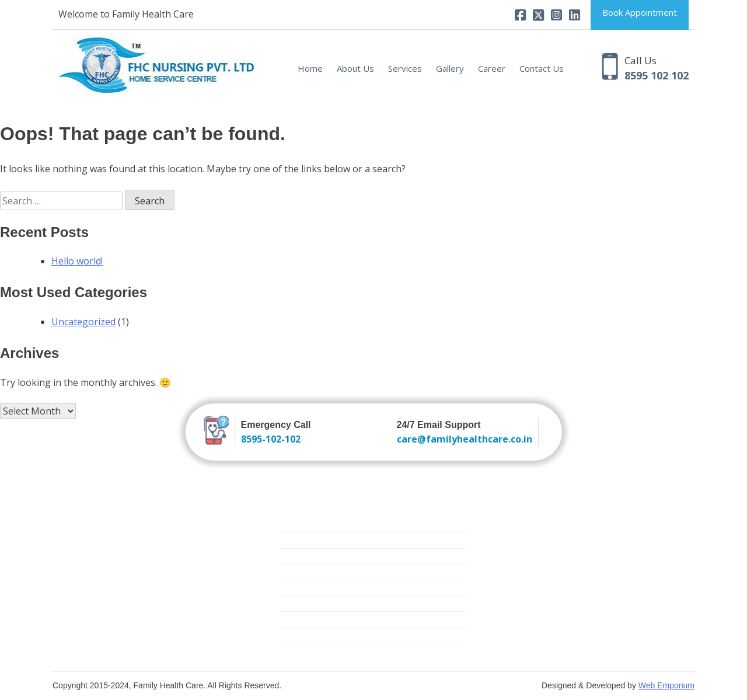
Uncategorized (83, 322)
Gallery (450, 68)
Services (405, 68)
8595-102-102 (271, 439)
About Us (355, 68)
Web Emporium (666, 685)
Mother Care (305, 603)
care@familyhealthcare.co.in (465, 439)
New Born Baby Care (321, 556)
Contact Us (542, 68)
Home (310, 68)
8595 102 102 (657, 75)
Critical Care (304, 588)
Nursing (296, 525)
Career (492, 68)
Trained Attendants (317, 540)
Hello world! (77, 261)
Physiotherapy (308, 635)
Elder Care (301, 572)
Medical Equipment (317, 619)
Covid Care (302, 651)
